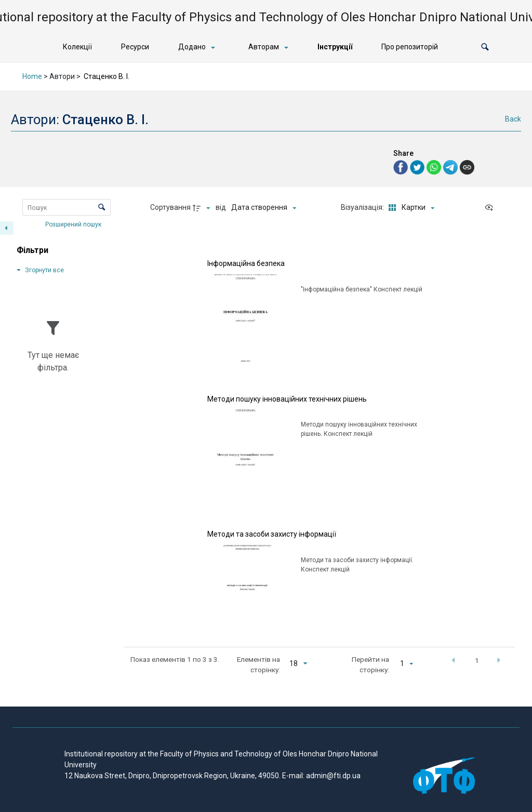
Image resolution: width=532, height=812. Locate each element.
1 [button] (477, 660)
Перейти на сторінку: (370, 664)
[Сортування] (264, 208)
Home (32, 76)
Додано (192, 47)
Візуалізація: (363, 207)
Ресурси (135, 47)
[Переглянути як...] (491, 208)
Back (513, 119)
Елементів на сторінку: (258, 664)
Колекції (77, 47)
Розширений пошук (74, 224)
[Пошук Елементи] (67, 207)
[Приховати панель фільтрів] (7, 228)
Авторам (264, 47)
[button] (485, 47)
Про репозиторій (410, 47)
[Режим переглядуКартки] (410, 208)
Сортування (170, 207)
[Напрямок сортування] (203, 208)
